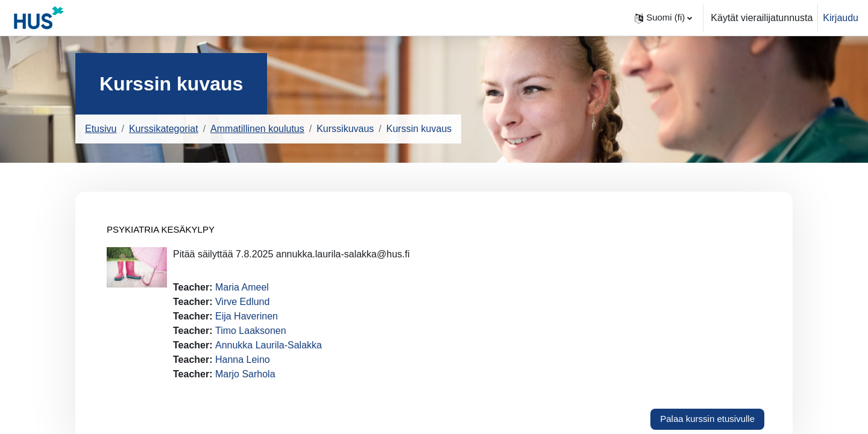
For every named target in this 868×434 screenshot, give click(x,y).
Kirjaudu (841, 18)
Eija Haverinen (247, 316)
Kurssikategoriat (164, 129)
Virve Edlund (242, 302)
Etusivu (101, 129)
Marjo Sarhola (245, 374)
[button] (663, 18)
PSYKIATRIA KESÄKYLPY (161, 229)
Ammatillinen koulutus (257, 129)
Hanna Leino (243, 360)
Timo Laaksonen (251, 331)
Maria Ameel (242, 287)
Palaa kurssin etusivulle (707, 419)
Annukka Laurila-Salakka (269, 345)
